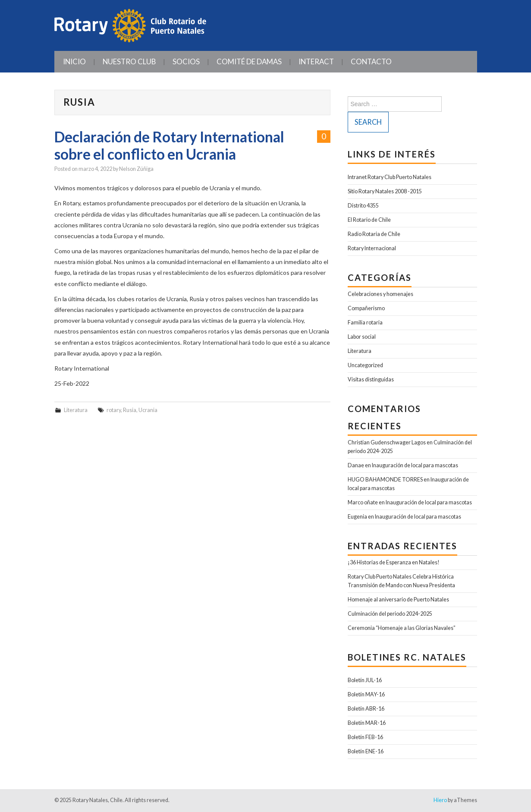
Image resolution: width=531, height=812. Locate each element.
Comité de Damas (249, 61)
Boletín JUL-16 (365, 680)
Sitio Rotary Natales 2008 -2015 (385, 191)
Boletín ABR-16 (366, 709)
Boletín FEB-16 (365, 737)
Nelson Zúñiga (136, 169)
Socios (186, 61)
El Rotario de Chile (369, 220)
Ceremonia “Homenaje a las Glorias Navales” (402, 628)
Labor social (362, 337)
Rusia (130, 410)
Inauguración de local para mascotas (415, 465)
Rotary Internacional (372, 248)
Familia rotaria (365, 323)
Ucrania (148, 410)
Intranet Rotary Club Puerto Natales (390, 177)
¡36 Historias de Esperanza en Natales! (394, 562)
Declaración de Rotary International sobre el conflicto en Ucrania (169, 145)
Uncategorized (365, 365)
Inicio (74, 61)
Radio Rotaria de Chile (374, 234)
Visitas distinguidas (371, 379)
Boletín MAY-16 (366, 694)
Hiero (440, 800)
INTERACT (316, 61)
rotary (114, 410)
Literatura (76, 410)
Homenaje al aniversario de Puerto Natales (398, 600)
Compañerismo (366, 308)
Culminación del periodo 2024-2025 (390, 614)
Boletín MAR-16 (367, 723)
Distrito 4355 (363, 206)
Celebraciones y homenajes (380, 294)
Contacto (371, 61)
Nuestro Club (129, 61)
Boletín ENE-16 (366, 751)
